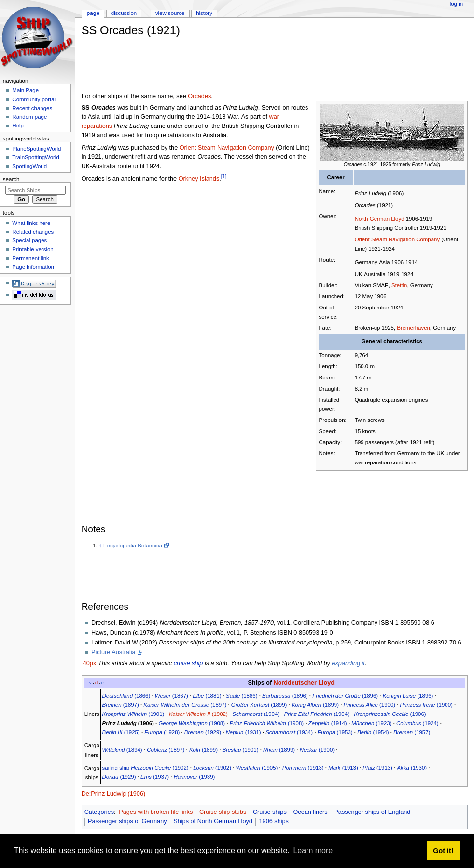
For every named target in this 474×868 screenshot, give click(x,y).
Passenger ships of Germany (127, 821)
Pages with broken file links (156, 812)
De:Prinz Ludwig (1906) (114, 794)
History (204, 13)
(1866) (126, 696)
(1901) (133, 714)
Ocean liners (310, 812)
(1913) (303, 768)
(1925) (121, 732)
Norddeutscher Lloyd (304, 683)
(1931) (244, 732)
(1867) (172, 696)
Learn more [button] (313, 850)
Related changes (33, 232)
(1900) (370, 705)
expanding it (348, 663)
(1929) (203, 732)
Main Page (25, 90)
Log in (456, 4)
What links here (31, 223)
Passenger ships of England (372, 812)
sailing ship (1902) (146, 768)
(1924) (418, 723)
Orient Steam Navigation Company (397, 239)
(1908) (192, 723)
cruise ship (188, 663)
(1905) (257, 768)
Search (11, 179)
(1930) (412, 768)
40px (90, 663)
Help (18, 126)
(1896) (285, 696)
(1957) (412, 732)
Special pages (29, 240)
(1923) (371, 723)
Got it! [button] (443, 851)
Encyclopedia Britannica (133, 546)
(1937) (155, 777)
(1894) (122, 750)
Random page (29, 117)
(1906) (390, 714)
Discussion (124, 13)
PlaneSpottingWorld (36, 149)
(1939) (195, 777)
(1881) (207, 696)
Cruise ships (270, 812)
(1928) (162, 732)
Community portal (34, 99)
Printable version (33, 249)
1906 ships (274, 821)
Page (93, 13)
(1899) (259, 705)
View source (170, 13)
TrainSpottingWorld (35, 157)
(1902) (198, 714)
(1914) (328, 723)
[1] (224, 176)
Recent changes (32, 108)
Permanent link (30, 258)
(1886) (242, 696)
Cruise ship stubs (223, 812)
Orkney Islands (199, 179)
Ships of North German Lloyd (213, 821)
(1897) (121, 705)
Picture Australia (113, 652)
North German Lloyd (380, 219)
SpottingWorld (29, 166)
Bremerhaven (413, 328)
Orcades (199, 96)
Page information (33, 267)
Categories (99, 812)
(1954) (373, 732)
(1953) (335, 732)
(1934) (289, 732)
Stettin (399, 285)
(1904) (256, 714)
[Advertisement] (257, 67)
